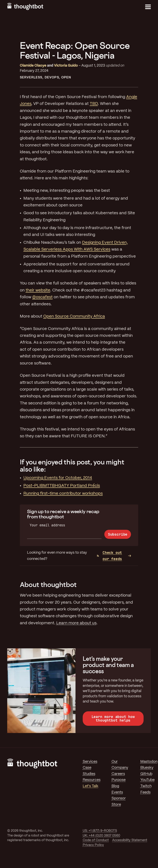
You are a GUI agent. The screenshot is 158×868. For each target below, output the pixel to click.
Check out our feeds (109, 556)
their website (38, 290)
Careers (118, 774)
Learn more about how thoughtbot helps (113, 718)
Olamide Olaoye (33, 66)
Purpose (119, 780)
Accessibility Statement (130, 840)
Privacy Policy (93, 845)
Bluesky (147, 768)
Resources (92, 780)
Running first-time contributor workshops (63, 494)
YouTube (147, 780)
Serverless (31, 78)
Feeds (145, 792)
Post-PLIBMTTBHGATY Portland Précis (62, 486)
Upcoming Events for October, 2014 (58, 478)
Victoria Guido (66, 66)
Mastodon (149, 762)
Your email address (47, 525)
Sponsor (119, 798)
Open (66, 78)
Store (116, 805)
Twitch (146, 786)
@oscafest (42, 297)
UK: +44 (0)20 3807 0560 (101, 836)
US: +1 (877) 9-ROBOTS (100, 831)
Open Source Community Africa (74, 316)
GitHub (146, 774)
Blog (115, 786)
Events (117, 792)
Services (90, 762)
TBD (94, 104)
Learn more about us (76, 623)
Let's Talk (91, 786)
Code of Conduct (96, 840)
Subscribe (118, 534)
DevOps (52, 78)
